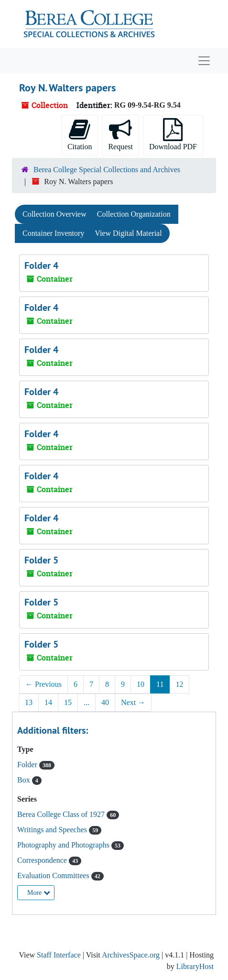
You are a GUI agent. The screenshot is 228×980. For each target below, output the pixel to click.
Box (25, 780)
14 (48, 702)
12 (179, 684)
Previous (43, 684)
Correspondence (43, 860)
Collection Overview (54, 214)
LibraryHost (195, 966)
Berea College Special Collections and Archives (107, 170)
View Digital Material (128, 233)
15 (68, 702)
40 (105, 702)
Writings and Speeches (53, 830)
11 (160, 684)
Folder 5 (41, 560)
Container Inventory (53, 233)
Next (133, 702)
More (39, 893)
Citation (80, 134)
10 (141, 684)
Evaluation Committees (54, 875)
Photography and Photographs (64, 845)
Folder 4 (41, 265)
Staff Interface (59, 955)
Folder (28, 765)
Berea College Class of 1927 (62, 814)
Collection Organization (134, 214)
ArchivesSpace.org (131, 955)
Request (120, 134)
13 (29, 702)
